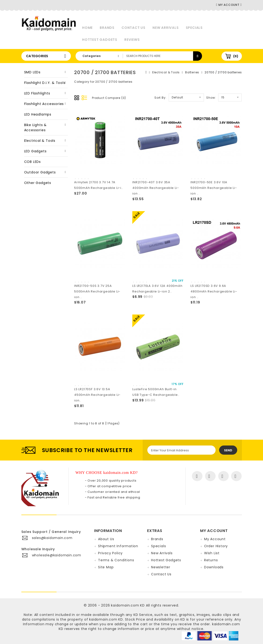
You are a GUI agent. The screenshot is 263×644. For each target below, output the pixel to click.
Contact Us (133, 28)
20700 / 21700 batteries (223, 72)
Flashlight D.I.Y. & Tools (45, 83)
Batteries (192, 72)
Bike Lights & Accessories (35, 127)
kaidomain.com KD (128, 605)
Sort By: (160, 98)
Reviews (132, 40)
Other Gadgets (38, 183)
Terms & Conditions (116, 560)
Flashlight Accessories (44, 104)
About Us (106, 539)
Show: (211, 98)
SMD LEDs (32, 72)
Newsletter (161, 567)
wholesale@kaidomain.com (57, 555)
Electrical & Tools (40, 141)
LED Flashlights (37, 93)
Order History (216, 546)
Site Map (106, 567)
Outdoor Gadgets (40, 172)
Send (228, 450)
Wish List (212, 553)
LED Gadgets (35, 151)
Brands (107, 28)
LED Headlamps (38, 114)
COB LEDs (32, 162)
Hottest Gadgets (100, 40)
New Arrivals (166, 28)
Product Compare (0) (109, 98)
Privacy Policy (110, 553)
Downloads (214, 567)
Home (87, 28)
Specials (194, 28)
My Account (215, 539)
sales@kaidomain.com (52, 538)
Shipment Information (118, 546)
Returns (211, 560)
